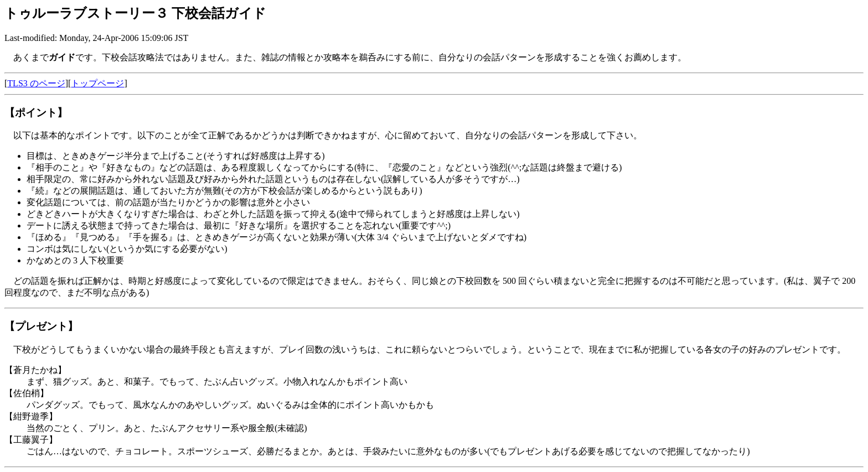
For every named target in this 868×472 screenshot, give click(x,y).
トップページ (97, 83)
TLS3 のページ (36, 83)
